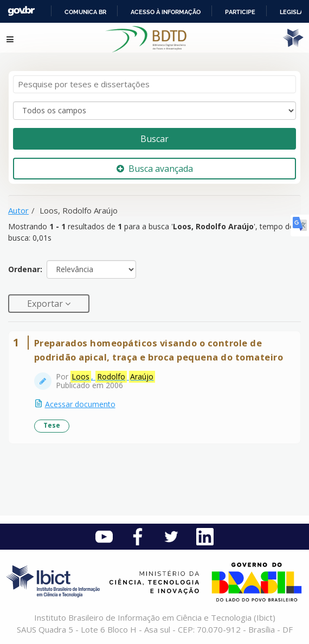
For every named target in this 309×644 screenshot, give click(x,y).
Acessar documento (80, 404)
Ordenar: (25, 269)
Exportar (46, 304)
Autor (18, 210)
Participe (240, 12)
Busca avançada (155, 169)
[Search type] (154, 111)
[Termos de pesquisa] (154, 84)
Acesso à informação (166, 12)
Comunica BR (85, 12)
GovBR (21, 11)
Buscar (154, 139)
